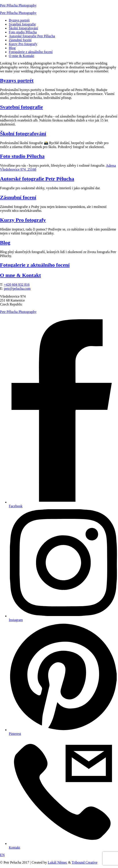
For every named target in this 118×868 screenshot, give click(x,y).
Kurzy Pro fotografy (23, 44)
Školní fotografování (23, 28)
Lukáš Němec (58, 862)
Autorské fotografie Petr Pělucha (32, 36)
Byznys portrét (19, 20)
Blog (12, 48)
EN (2, 855)
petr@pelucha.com (17, 288)
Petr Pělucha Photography (18, 5)
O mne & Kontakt (21, 56)
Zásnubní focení (20, 40)
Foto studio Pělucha (23, 32)
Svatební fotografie (22, 24)
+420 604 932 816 (17, 285)
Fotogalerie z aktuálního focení (31, 52)
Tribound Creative (84, 862)
